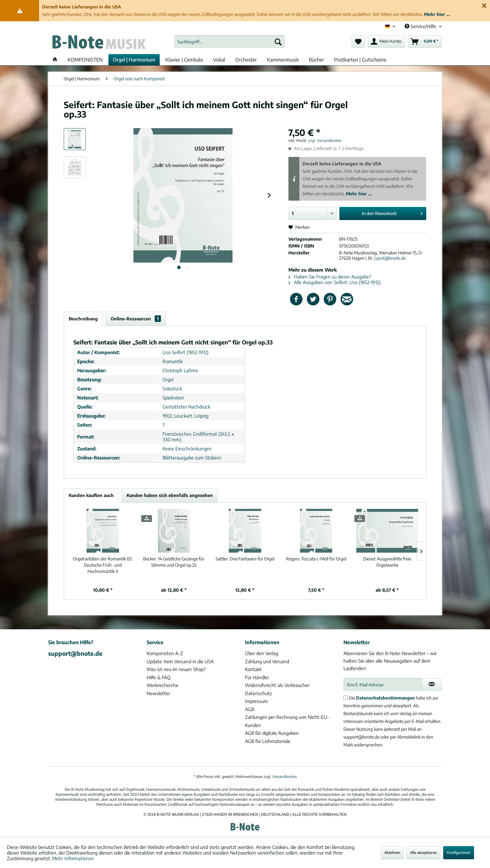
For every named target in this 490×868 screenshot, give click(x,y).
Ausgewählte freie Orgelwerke (387, 562)
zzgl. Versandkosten (325, 140)
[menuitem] (230, 42)
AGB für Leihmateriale (268, 741)
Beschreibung (83, 319)
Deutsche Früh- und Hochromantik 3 (103, 565)
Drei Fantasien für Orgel (245, 559)
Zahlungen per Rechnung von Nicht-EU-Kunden (287, 721)
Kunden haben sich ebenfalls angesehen (170, 495)
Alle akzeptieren (423, 853)
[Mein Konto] (386, 42)
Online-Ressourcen (136, 319)
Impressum (256, 701)
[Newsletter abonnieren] (432, 685)
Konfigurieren (459, 853)
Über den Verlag (262, 653)
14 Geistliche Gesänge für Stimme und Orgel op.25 (174, 562)
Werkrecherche (162, 685)
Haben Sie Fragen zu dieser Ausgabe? (330, 277)
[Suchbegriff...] (230, 42)
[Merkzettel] (358, 42)
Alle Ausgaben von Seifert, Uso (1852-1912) (335, 282)
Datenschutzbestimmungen (385, 698)
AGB (250, 709)
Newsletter (158, 693)
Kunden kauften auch (91, 495)
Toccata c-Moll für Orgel (316, 559)
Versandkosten (285, 777)
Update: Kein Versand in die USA (180, 661)
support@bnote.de (75, 653)
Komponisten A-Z (165, 653)
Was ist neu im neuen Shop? (176, 669)
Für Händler (257, 677)
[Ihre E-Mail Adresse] (383, 685)
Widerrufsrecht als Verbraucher (277, 685)
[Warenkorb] (425, 42)
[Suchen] (278, 42)
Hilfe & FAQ (159, 677)
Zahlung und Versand (267, 661)
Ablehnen (392, 853)
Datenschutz (258, 693)
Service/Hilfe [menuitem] (421, 26)
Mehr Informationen (73, 858)
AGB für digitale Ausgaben (272, 733)
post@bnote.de (391, 258)
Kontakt (253, 669)
